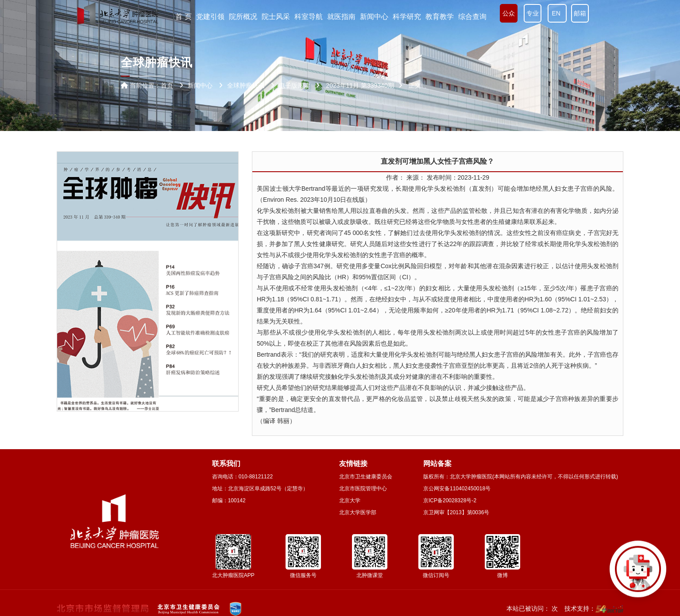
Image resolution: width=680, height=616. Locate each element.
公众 (509, 13)
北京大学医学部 (358, 512)
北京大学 (350, 500)
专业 (533, 13)
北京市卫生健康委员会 (366, 477)
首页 (167, 85)
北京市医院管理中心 (363, 489)
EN (557, 13)
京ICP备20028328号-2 (450, 500)
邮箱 (580, 13)
